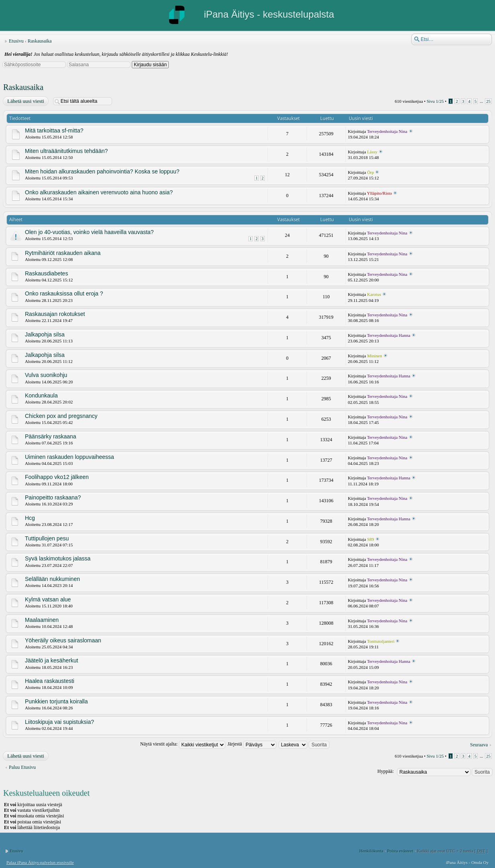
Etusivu (16, 41)
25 (488, 101)
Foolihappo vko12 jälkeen (57, 477)
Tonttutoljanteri (380, 641)
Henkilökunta (371, 851)
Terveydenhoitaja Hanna (389, 335)
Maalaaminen (42, 620)
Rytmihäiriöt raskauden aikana (63, 253)
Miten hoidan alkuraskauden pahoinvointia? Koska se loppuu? (102, 171)
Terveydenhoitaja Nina (387, 131)
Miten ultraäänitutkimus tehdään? (66, 151)
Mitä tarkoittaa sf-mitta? (54, 130)
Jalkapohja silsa (45, 334)
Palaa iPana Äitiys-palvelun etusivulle (40, 862)
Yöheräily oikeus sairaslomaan (63, 640)
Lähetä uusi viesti (25, 101)
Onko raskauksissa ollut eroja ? (64, 293)
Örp (371, 172)
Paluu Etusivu (22, 767)
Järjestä (252, 744)
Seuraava (479, 745)
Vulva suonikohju (46, 375)
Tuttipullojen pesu (47, 538)
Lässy (372, 152)
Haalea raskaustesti (50, 681)
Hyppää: (386, 771)
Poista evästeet (400, 851)
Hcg (30, 518)
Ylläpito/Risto (379, 193)
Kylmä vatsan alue (48, 599)
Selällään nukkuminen (52, 579)
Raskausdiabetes (46, 273)
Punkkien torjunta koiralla (56, 701)
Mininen (375, 356)
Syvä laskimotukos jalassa (58, 558)
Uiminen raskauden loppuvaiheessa (70, 457)
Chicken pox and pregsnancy (61, 416)
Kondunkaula (41, 395)
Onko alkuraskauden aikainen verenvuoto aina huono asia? (99, 192)
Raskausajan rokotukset (55, 314)
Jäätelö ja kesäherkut (51, 660)
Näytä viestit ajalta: (183, 744)
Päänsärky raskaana (51, 436)
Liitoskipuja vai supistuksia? (59, 722)
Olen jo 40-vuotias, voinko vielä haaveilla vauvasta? (89, 232)
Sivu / (435, 101)
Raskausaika (40, 41)
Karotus (374, 294)
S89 (371, 539)
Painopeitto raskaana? (53, 497)
